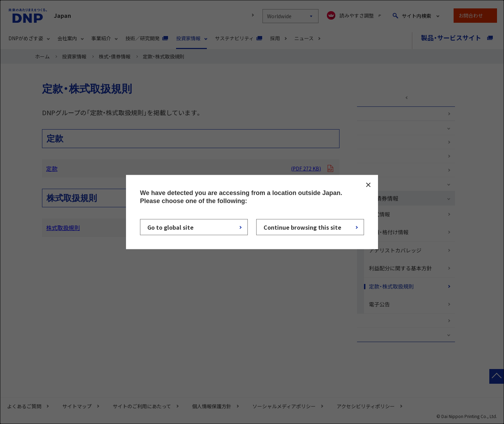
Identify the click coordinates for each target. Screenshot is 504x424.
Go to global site (170, 227)
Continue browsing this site (302, 227)
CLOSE (368, 185)
